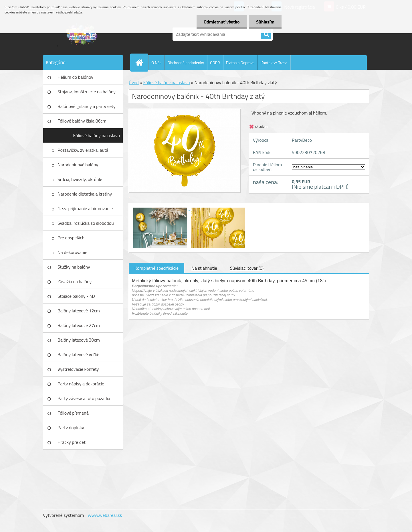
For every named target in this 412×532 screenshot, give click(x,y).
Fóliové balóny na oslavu (97, 135)
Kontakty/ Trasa (274, 63)
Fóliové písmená (73, 413)
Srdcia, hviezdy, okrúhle (80, 179)
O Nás (156, 63)
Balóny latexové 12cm (79, 311)
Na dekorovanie (72, 252)
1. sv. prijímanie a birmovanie (85, 208)
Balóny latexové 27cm (79, 325)
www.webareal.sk (105, 515)
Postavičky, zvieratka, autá (83, 150)
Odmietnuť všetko (221, 22)
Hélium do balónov (75, 77)
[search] (266, 34)
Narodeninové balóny (78, 165)
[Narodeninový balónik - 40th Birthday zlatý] (161, 208)
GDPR (215, 63)
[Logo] (82, 34)
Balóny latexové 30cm (79, 340)
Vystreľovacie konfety (78, 369)
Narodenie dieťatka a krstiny (85, 194)
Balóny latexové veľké (78, 354)
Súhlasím (265, 22)
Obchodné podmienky (186, 63)
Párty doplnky (71, 427)
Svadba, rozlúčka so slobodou (86, 223)
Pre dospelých (71, 238)
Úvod (134, 82)
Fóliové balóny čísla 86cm (82, 121)
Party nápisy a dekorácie (81, 384)
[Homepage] (142, 62)
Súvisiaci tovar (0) (247, 268)
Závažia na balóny (75, 281)
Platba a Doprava (240, 63)
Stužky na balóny (74, 267)
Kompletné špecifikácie (157, 268)
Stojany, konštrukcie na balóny (87, 92)
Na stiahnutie (204, 268)
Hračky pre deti (72, 442)
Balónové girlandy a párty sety (87, 106)
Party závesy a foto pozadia (84, 398)
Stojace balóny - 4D (76, 296)
